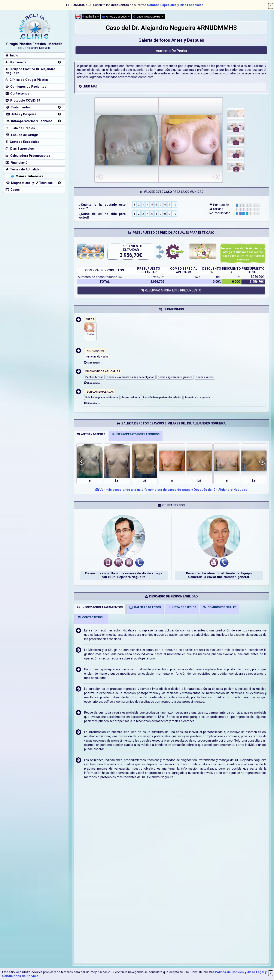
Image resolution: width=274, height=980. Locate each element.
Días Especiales (192, 5)
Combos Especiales (162, 5)
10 (174, 204)
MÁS (94, 86)
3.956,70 (129, 255)
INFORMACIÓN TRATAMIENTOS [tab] (100, 607)
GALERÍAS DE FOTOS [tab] (145, 607)
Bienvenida (16, 62)
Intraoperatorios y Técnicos (29, 121)
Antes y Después (115, 17)
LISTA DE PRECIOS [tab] (182, 607)
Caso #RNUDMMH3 (147, 17)
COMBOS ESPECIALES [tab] (220, 607)
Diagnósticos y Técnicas (29, 183)
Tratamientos (18, 107)
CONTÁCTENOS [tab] (90, 617)
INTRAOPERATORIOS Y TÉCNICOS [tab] (136, 434)
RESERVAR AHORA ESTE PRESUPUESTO (171, 290)
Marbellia (89, 17)
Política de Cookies (229, 972)
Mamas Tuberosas (27, 176)
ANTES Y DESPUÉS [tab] (91, 434)
